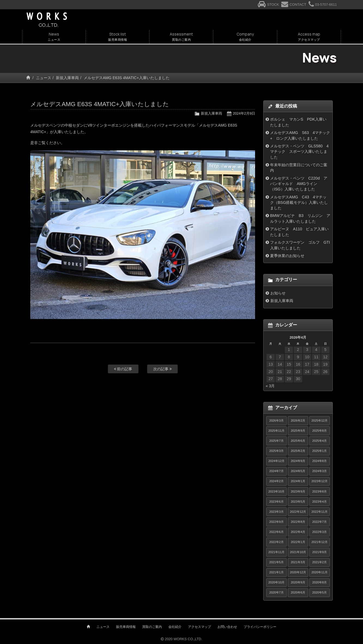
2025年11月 (276, 431)
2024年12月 (276, 461)
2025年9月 (298, 431)
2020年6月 (298, 592)
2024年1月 (298, 481)
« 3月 (270, 386)
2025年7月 (276, 441)
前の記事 (123, 369)
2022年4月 (298, 532)
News (54, 37)
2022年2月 (276, 542)
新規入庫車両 (67, 78)
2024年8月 (320, 461)
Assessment (181, 37)
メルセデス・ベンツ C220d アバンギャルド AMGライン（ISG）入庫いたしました (299, 184)
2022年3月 (320, 532)
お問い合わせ (227, 627)
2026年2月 (298, 421)
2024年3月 (320, 471)
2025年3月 (276, 451)
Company (245, 37)
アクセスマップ (199, 627)
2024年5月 (298, 471)
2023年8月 (320, 491)
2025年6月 (298, 441)
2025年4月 (320, 441)
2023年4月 (320, 502)
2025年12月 (320, 421)
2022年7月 (320, 522)
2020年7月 (276, 592)
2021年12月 (320, 542)
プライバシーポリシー (260, 627)
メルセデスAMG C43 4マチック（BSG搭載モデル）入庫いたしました (299, 203)
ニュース (44, 78)
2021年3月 (298, 562)
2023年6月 (276, 502)
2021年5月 (276, 562)
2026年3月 (276, 421)
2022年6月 (276, 532)
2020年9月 (298, 582)
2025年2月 (298, 451)
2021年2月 (320, 562)
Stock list (118, 37)
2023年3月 (276, 512)
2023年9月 (298, 491)
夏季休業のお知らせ (287, 256)
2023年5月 (298, 502)
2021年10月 (298, 552)
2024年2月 (276, 481)
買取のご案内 (152, 627)
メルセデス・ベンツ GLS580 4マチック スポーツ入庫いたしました (299, 152)
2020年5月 (320, 592)
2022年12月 (298, 512)
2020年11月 (320, 572)
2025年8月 (320, 431)
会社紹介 (175, 627)
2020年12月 (298, 572)
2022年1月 (298, 542)
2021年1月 (276, 572)
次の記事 (162, 369)
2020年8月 (320, 582)
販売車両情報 (126, 627)
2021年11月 (276, 552)
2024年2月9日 (244, 113)
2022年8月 (298, 522)
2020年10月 (276, 582)
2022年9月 (276, 522)
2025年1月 (320, 451)
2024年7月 (276, 471)
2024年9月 (298, 461)
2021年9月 (320, 552)
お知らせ (278, 293)
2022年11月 (320, 512)
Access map (309, 37)
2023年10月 (276, 491)
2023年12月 (320, 481)
